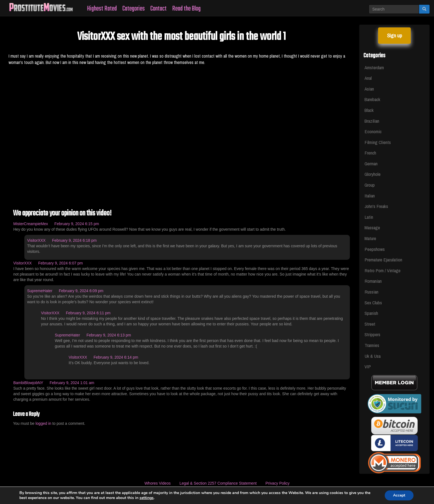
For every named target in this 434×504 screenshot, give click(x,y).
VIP (368, 367)
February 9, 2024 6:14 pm (116, 357)
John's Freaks (376, 206)
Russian (371, 292)
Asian (369, 89)
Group (370, 185)
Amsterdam (374, 67)
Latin (369, 217)
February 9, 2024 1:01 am (72, 383)
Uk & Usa (373, 356)
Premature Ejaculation (383, 260)
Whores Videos (158, 483)
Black (369, 110)
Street (370, 324)
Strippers (372, 334)
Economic (373, 131)
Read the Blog (186, 9)
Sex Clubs (373, 303)
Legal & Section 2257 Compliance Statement (218, 483)
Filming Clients (378, 142)
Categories (134, 9)
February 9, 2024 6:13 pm (109, 335)
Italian (370, 196)
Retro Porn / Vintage (383, 270)
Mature (370, 238)
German (371, 164)
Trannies (372, 345)
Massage (372, 227)
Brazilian (372, 121)
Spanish (371, 313)
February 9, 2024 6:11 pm (88, 313)
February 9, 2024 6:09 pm (81, 291)
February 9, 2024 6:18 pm (74, 240)
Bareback (372, 99)
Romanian (373, 281)
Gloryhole (373, 174)
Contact (158, 9)
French (370, 153)
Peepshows (375, 249)
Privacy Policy (277, 483)
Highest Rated (102, 9)
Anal (368, 78)
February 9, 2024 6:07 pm (60, 263)
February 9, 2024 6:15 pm (77, 224)
